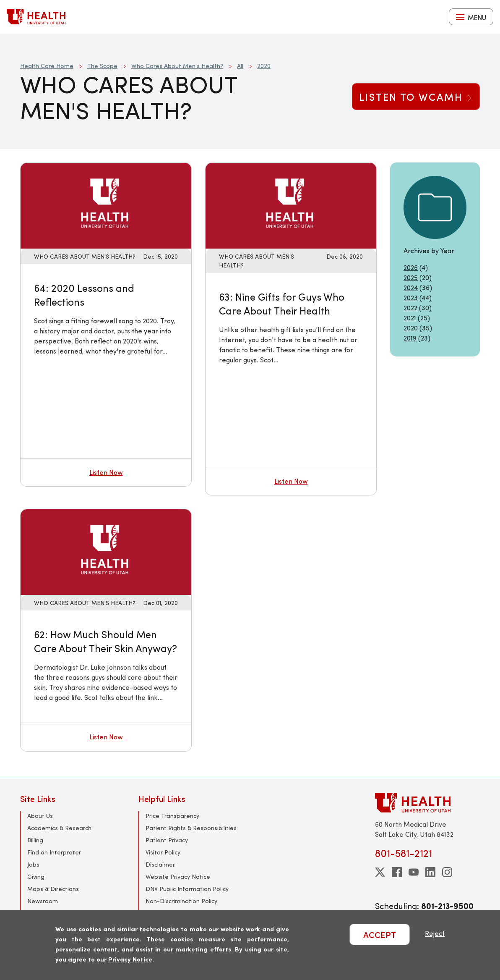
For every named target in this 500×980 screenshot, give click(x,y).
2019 (410, 338)
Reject (435, 933)
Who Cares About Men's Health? (177, 66)
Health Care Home (47, 66)
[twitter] (380, 872)
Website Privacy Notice (178, 876)
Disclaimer (160, 864)
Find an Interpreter (54, 852)
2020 (264, 66)
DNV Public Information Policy (187, 889)
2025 (411, 277)
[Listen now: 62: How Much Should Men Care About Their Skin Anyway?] (106, 551)
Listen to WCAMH (416, 97)
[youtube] (414, 872)
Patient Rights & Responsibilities (191, 828)
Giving (36, 876)
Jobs (33, 864)
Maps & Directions (53, 889)
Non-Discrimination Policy (181, 901)
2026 (411, 267)
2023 (411, 297)
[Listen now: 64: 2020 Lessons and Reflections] (106, 205)
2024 (411, 287)
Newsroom (43, 901)
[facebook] (397, 872)
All (240, 66)
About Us (40, 816)
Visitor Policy (163, 852)
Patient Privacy (167, 840)
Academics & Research (59, 828)
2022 (410, 308)
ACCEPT (380, 934)
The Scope (102, 66)
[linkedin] (430, 872)
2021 (410, 318)
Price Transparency (172, 816)
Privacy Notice (130, 959)
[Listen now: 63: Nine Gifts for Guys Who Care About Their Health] (291, 205)
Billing (35, 840)
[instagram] (447, 872)
